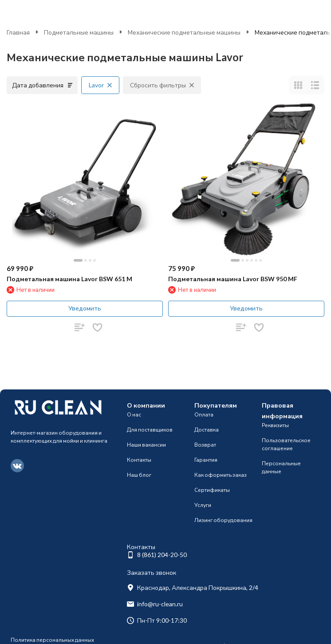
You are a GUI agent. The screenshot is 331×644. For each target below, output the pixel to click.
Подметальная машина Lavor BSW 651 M (69, 279)
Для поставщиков (150, 430)
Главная (18, 32)
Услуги (203, 505)
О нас (134, 414)
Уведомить (85, 308)
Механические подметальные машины (184, 32)
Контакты (139, 460)
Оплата (204, 414)
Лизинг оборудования (223, 520)
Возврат (205, 445)
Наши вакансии (146, 445)
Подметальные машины (79, 32)
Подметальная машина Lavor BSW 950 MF (233, 279)
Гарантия (206, 460)
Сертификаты (212, 490)
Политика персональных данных (52, 640)
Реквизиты (275, 425)
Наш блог (139, 475)
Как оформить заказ (221, 475)
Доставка (207, 430)
